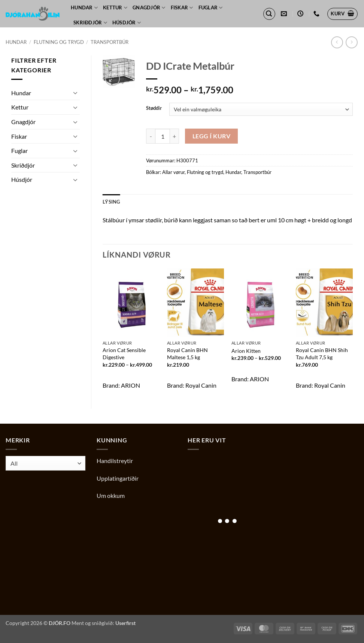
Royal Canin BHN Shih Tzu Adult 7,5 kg (322, 354)
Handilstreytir (115, 461)
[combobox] (45, 463)
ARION (131, 385)
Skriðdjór (90, 23)
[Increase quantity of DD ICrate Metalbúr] (175, 136)
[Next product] (337, 42)
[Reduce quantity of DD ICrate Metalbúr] (151, 136)
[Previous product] (351, 42)
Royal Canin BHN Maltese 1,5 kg (187, 354)
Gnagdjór (149, 8)
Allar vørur (173, 172)
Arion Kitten (246, 351)
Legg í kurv (211, 136)
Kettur (115, 8)
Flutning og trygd (59, 42)
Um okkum (111, 495)
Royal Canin (201, 385)
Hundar (84, 8)
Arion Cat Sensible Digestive (124, 354)
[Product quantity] (163, 136)
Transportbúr (110, 42)
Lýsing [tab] (111, 202)
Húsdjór (127, 23)
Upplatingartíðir (118, 478)
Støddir (154, 108)
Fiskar (182, 8)
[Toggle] (75, 93)
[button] (269, 14)
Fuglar (211, 8)
